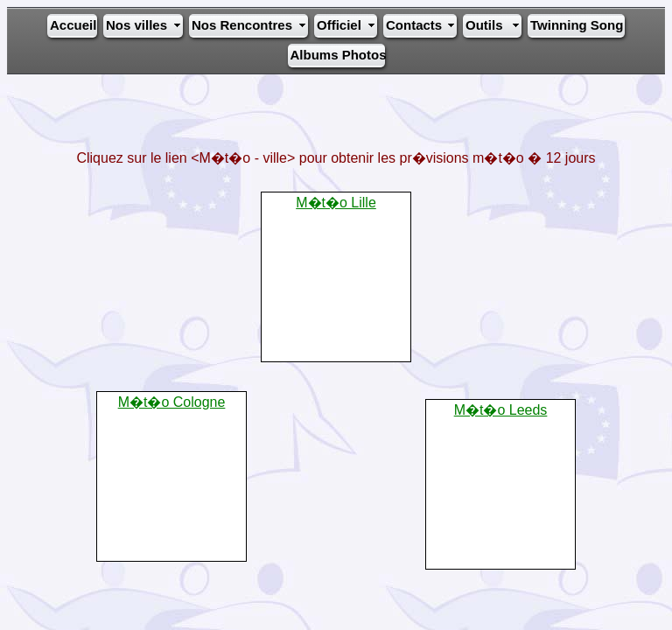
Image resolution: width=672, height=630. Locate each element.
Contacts (414, 25)
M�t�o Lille (336, 203)
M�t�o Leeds (501, 410)
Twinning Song (577, 25)
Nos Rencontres (242, 25)
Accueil (73, 25)
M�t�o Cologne (172, 402)
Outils (484, 25)
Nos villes (136, 25)
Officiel (339, 25)
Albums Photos (337, 55)
